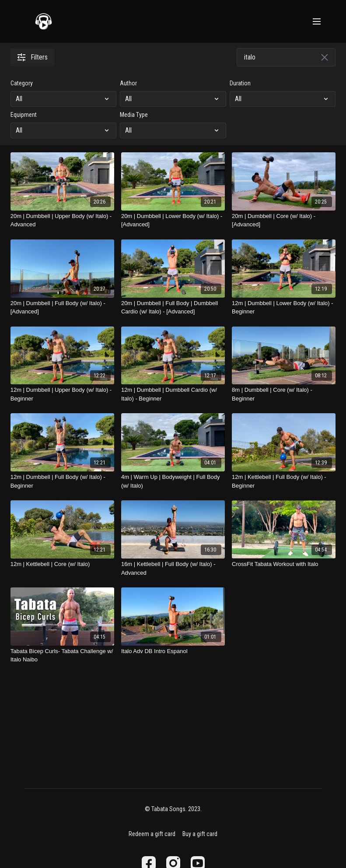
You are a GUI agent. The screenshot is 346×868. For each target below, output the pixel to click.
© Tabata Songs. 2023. (173, 809)
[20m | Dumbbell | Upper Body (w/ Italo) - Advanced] (62, 220)
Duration (240, 83)
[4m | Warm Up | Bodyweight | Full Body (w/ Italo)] (173, 481)
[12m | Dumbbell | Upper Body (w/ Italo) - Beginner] (62, 394)
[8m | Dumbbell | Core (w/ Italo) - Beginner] (284, 394)
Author (128, 83)
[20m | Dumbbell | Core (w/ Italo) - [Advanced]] (284, 220)
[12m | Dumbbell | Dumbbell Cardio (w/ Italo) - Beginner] (173, 394)
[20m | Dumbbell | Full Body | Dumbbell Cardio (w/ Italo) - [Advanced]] (173, 307)
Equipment (24, 115)
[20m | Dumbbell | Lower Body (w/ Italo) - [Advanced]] (173, 220)
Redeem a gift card (152, 834)
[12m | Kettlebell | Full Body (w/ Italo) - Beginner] (284, 481)
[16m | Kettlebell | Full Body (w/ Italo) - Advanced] (173, 568)
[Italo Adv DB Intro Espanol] (173, 651)
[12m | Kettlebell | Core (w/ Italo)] (62, 564)
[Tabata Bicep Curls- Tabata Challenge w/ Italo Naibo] (62, 655)
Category (22, 83)
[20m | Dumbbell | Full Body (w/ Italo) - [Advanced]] (62, 307)
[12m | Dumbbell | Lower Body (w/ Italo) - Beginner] (284, 307)
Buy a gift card (200, 834)
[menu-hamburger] (317, 22)
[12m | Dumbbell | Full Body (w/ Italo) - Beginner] (62, 481)
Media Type (134, 115)
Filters (33, 57)
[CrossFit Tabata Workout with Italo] (284, 564)
